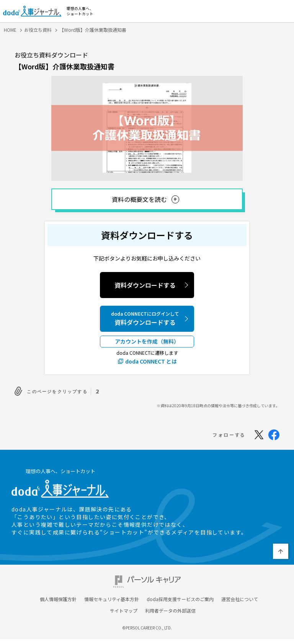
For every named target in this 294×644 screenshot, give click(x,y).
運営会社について (240, 600)
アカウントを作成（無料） (147, 341)
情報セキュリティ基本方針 (112, 600)
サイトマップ (124, 612)
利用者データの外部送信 (170, 612)
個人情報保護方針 (58, 600)
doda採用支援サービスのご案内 (180, 600)
